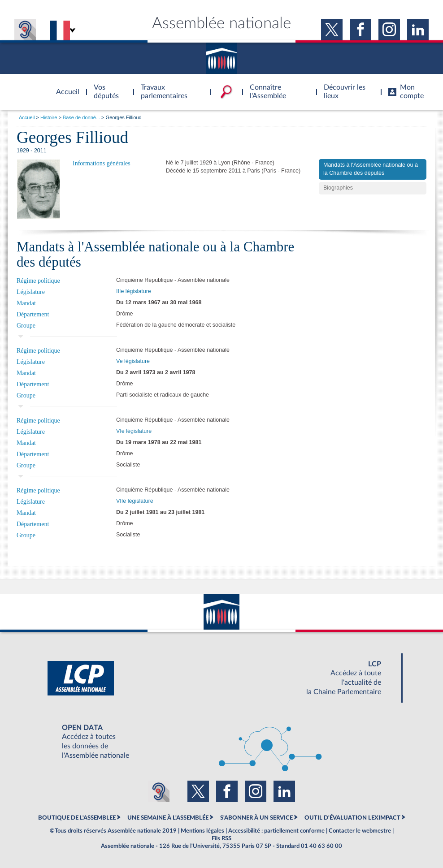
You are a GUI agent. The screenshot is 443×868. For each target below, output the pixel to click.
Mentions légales (202, 831)
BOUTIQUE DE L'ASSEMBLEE (77, 818)
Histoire (49, 117)
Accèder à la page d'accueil (65, 86)
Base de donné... (81, 117)
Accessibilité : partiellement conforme (276, 831)
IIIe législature (134, 291)
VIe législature (134, 431)
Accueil (27, 117)
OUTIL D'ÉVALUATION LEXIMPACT (352, 818)
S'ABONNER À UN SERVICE (256, 818)
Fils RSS (221, 838)
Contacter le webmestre (360, 831)
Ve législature (133, 361)
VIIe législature (135, 501)
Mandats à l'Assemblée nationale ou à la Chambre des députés (371, 169)
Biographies (338, 188)
